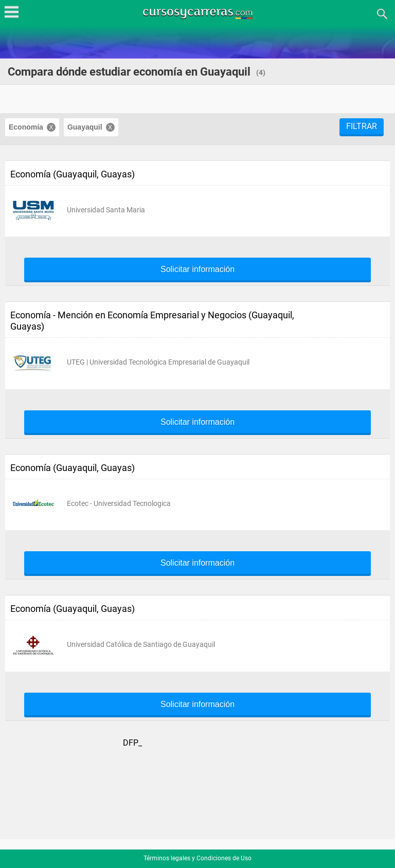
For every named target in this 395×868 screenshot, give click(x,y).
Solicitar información (197, 269)
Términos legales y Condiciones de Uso (197, 858)
